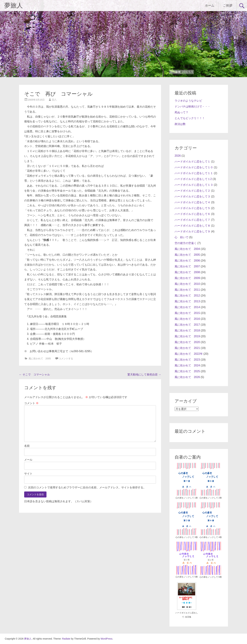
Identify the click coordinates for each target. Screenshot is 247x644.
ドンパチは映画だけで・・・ (192, 107)
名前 (27, 446)
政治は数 (180, 124)
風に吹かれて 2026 (187, 377)
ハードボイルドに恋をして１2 (193, 179)
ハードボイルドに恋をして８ (192, 226)
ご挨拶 (228, 5)
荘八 (54, 100)
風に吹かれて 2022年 (189, 354)
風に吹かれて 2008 (187, 272)
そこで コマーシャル (34, 375)
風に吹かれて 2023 (187, 360)
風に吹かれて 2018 (187, 330)
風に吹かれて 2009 (187, 278)
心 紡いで (181, 237)
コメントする (66, 359)
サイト (28, 474)
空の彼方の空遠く (186, 243)
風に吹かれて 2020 (187, 342)
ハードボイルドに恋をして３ (192, 196)
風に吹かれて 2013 (187, 301)
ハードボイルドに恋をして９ (192, 231)
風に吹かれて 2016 (187, 319)
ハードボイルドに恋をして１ (192, 162)
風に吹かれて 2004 (187, 249)
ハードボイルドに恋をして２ (192, 191)
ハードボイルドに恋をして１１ (194, 173)
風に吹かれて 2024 (187, 365)
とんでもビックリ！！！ (190, 118)
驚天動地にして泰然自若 (144, 375)
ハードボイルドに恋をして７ (192, 220)
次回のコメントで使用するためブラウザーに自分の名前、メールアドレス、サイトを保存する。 (87, 487)
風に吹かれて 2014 (187, 307)
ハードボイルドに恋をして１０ (194, 167)
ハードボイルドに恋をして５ (192, 208)
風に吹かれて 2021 (187, 348)
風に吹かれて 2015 (187, 313)
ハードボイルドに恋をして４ (192, 202)
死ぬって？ (181, 112)
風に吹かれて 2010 (187, 284)
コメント (31, 403)
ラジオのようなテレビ (188, 101)
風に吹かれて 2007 (187, 266)
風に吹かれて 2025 (187, 371)
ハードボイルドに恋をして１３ (194, 185)
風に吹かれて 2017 (187, 325)
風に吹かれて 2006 (187, 261)
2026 (178, 156)
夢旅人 (14, 5)
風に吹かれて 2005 (40, 359)
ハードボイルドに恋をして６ (192, 214)
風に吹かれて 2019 (187, 336)
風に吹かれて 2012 (187, 296)
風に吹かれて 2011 (187, 290)
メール (28, 460)
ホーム (210, 5)
